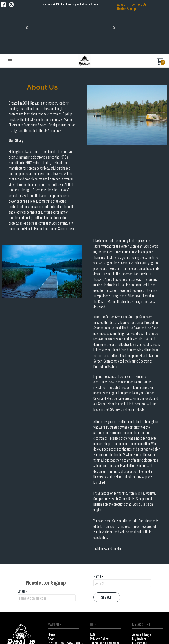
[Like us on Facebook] (3, 5)
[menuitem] (121, 4)
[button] (27, 4)
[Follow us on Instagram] (11, 5)
